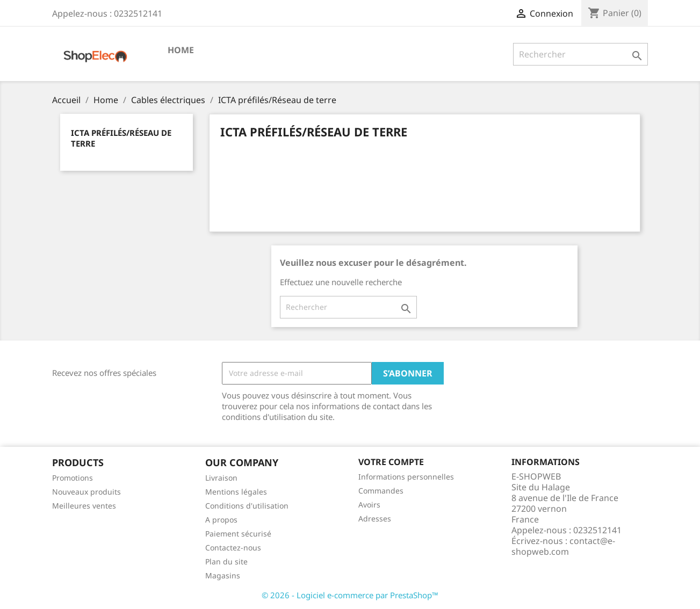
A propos (221, 520)
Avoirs (369, 505)
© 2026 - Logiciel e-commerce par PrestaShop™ (350, 595)
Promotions (73, 478)
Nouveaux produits (86, 492)
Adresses (375, 519)
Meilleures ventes (84, 506)
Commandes (381, 491)
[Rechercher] (580, 54)
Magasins (223, 575)
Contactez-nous (233, 548)
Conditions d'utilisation (247, 506)
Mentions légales (236, 492)
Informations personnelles (406, 477)
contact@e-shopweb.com (563, 546)
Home (181, 50)
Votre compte (391, 462)
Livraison (221, 478)
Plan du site (226, 561)
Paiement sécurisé (238, 534)
